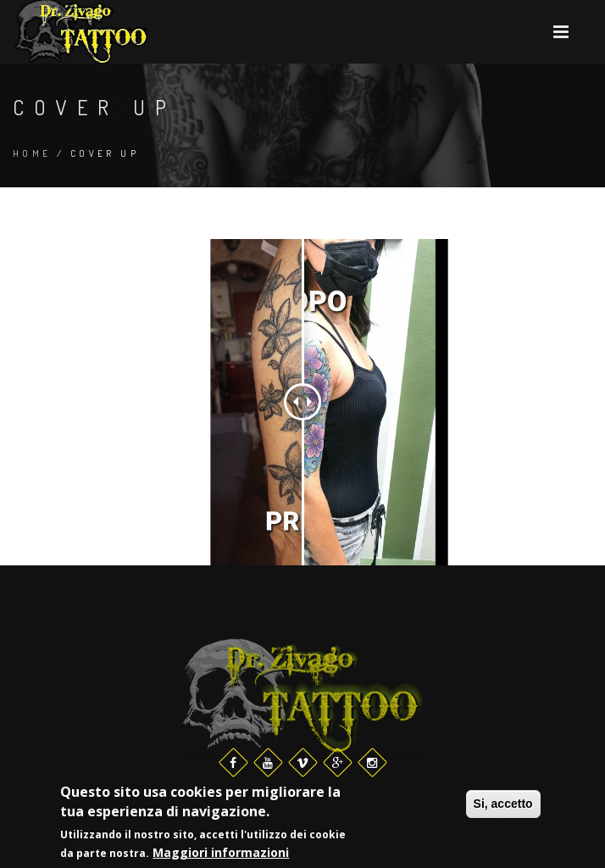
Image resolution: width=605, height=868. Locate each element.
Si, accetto (503, 804)
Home (32, 153)
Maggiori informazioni (221, 853)
